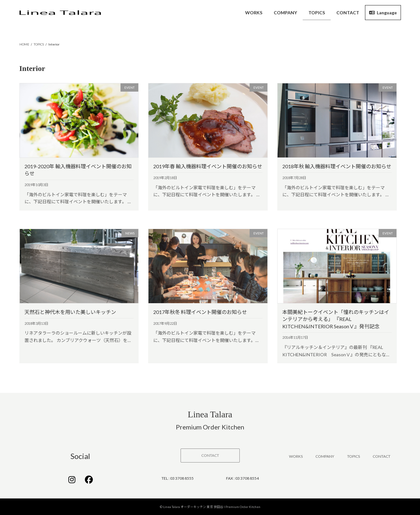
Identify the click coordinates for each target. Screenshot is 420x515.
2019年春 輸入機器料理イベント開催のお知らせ (208, 166)
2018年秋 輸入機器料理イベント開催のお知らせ (337, 166)
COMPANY (325, 456)
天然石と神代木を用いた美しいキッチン (70, 312)
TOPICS (354, 456)
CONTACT (382, 456)
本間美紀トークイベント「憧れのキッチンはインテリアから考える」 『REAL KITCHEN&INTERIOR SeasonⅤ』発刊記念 (336, 319)
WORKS (296, 456)
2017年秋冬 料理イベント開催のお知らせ (200, 312)
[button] (210, 456)
